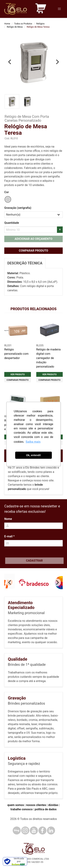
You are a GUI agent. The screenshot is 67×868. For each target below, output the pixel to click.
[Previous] (10, 62)
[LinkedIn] (51, 830)
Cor (7, 192)
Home (7, 24)
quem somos (16, 805)
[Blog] (17, 830)
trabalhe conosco (21, 809)
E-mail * (9, 536)
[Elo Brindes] (16, 9)
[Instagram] (25, 830)
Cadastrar (34, 561)
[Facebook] (42, 830)
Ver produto (18, 374)
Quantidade (12, 223)
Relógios (40, 24)
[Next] (57, 62)
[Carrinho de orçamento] (41, 9)
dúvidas (53, 805)
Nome (8, 519)
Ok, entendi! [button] (33, 455)
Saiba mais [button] (33, 442)
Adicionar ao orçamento (33, 239)
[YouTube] (34, 830)
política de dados (46, 809)
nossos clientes (36, 805)
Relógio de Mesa (15, 27)
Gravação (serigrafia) (18, 208)
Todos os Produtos (23, 24)
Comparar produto (34, 251)
